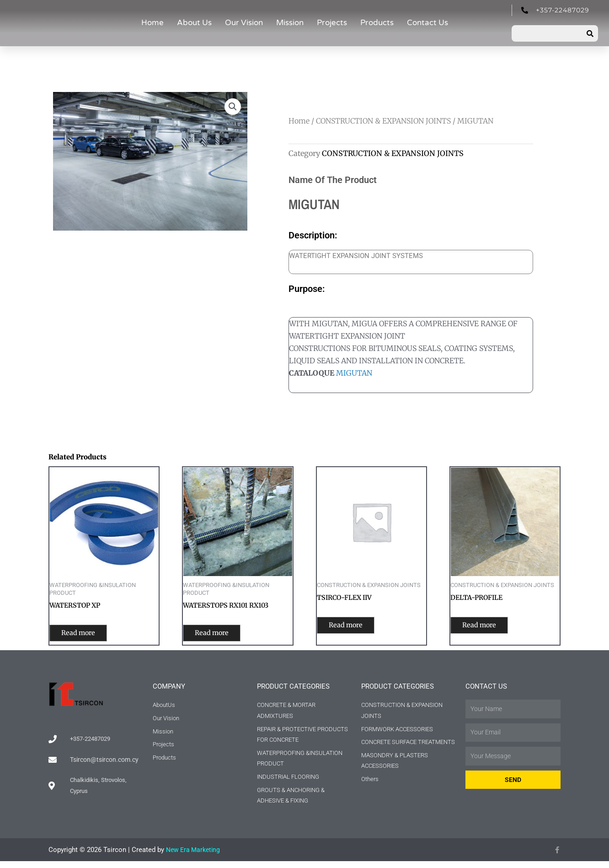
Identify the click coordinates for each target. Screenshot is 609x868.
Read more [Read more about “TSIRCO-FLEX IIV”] (354, 627)
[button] (232, 107)
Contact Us (427, 23)
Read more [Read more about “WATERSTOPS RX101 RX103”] (220, 634)
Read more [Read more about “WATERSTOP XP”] (86, 634)
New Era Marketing (195, 857)
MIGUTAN (354, 373)
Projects (332, 23)
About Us (194, 23)
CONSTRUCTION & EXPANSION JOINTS (383, 121)
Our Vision (244, 23)
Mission (290, 23)
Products (377, 23)
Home (152, 23)
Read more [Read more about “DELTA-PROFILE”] (487, 627)
